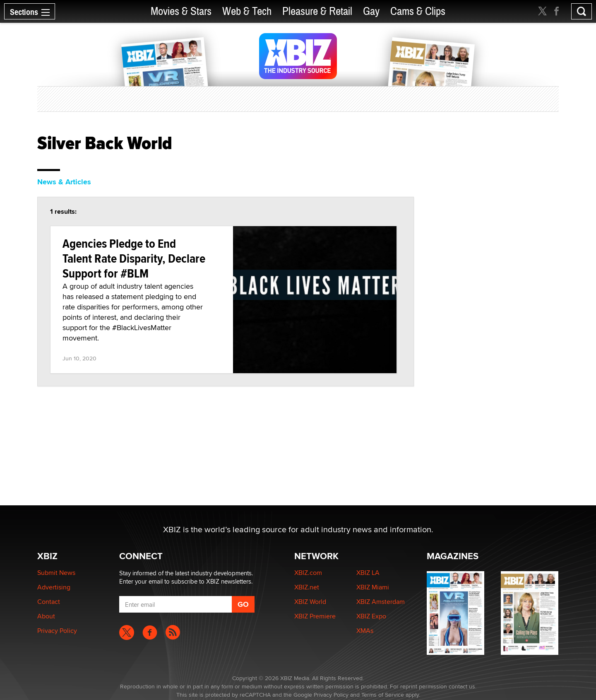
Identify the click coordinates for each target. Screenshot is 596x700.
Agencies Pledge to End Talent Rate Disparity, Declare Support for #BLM (134, 258)
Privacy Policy (57, 631)
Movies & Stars (181, 11)
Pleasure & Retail (317, 11)
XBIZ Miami (373, 587)
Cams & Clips (418, 11)
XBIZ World (310, 602)
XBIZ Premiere (315, 616)
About (46, 616)
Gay (371, 11)
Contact (49, 602)
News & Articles (64, 182)
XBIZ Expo (371, 616)
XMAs (365, 631)
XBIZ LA (368, 573)
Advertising (54, 587)
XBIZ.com (308, 573)
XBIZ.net (307, 587)
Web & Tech (247, 11)
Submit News (56, 573)
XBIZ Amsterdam (381, 602)
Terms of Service (383, 695)
